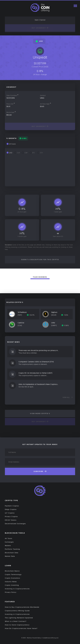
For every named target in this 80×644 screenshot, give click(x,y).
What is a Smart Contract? (16, 621)
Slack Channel (40, 20)
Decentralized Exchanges (15, 524)
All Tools (9, 538)
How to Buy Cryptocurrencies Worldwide (22, 607)
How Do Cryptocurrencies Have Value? (21, 628)
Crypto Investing (12, 585)
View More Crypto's (40, 413)
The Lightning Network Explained (19, 618)
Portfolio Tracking (12, 549)
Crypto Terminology (13, 575)
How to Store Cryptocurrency (17, 625)
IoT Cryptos (10, 513)
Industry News (11, 582)
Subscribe (40, 471)
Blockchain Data (12, 553)
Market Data (10, 556)
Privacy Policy (11, 592)
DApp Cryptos (11, 509)
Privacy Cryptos (11, 517)
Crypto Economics (12, 578)
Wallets (8, 546)
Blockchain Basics (12, 571)
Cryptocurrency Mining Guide (17, 611)
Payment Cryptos (12, 506)
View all (68, 397)
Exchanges (9, 542)
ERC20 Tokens (11, 520)
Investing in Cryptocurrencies (17, 589)
